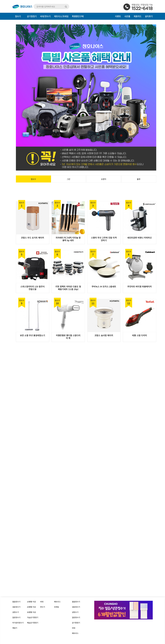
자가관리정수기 (18, 623)
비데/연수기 (45, 16)
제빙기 (15, 628)
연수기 (43, 607)
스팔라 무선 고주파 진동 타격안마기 (104, 239)
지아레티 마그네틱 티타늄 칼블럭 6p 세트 (68, 239)
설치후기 (149, 16)
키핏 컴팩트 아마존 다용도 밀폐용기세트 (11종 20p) (68, 288)
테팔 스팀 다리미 (140, 335)
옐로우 (33, 179)
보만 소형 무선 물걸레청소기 (33, 335)
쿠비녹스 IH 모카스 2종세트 (104, 286)
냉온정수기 (16, 607)
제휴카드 (138, 16)
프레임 (57, 607)
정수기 (18, 16)
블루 (139, 179)
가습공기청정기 (33, 617)
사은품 (127, 16)
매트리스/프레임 (61, 16)
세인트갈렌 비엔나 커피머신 (140, 238)
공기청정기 (76, 623)
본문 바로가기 (0, 0)
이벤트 (118, 16)
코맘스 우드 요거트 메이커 (32, 238)
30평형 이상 (31, 612)
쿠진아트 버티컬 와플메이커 (140, 286)
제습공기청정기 (33, 623)
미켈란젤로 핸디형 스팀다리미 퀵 (68, 337)
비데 (42, 602)
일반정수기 (16, 617)
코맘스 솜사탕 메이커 (104, 335)
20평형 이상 (31, 607)
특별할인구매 (78, 16)
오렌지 (104, 179)
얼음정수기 (16, 602)
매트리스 (57, 602)
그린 (69, 179)
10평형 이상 (31, 602)
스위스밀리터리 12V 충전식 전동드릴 (33, 288)
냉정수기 (16, 612)
